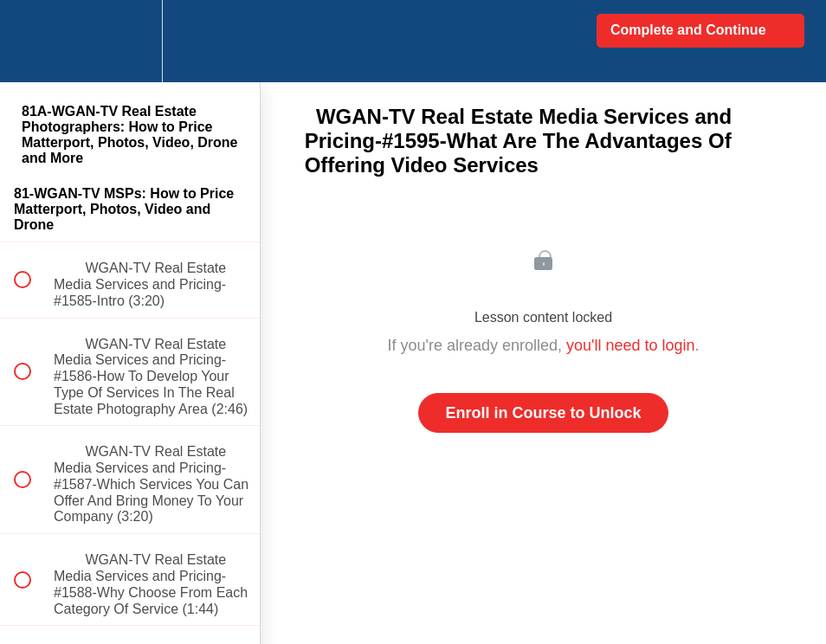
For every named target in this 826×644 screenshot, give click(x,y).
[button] (32, 41)
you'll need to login (631, 345)
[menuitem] (130, 41)
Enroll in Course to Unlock (543, 413)
